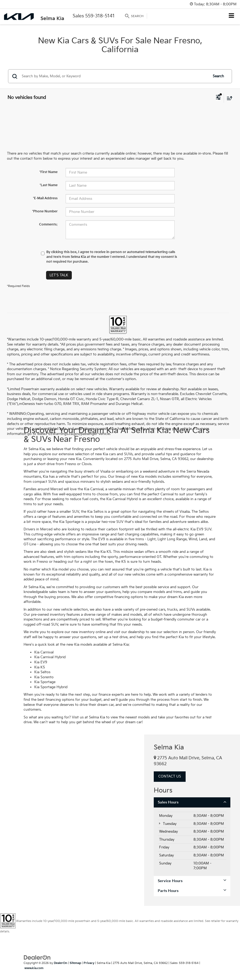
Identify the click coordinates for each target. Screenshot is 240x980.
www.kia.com (34, 968)
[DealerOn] (37, 958)
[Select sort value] (228, 98)
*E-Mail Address (45, 198)
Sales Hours (192, 802)
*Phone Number (45, 211)
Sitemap (75, 963)
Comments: (48, 225)
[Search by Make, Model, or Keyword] (114, 76)
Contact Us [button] (170, 776)
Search (218, 76)
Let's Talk (59, 275)
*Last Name (49, 185)
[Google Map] (72, 820)
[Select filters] (218, 98)
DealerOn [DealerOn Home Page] (61, 963)
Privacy (89, 963)
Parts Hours (192, 891)
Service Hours (192, 881)
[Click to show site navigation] (232, 16)
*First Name (48, 172)
